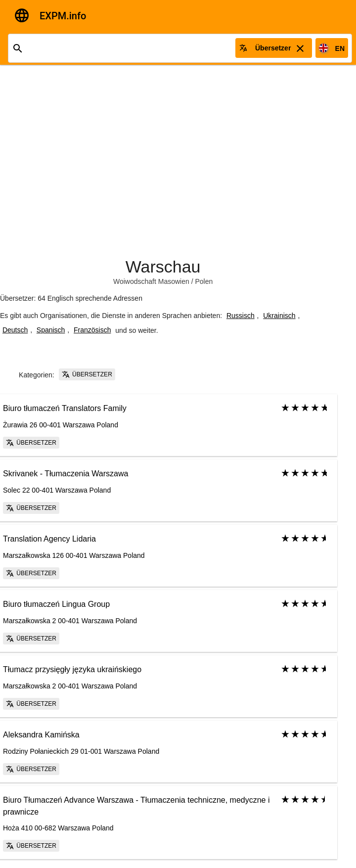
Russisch (241, 316)
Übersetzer (87, 374)
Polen (204, 281)
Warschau (163, 267)
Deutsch (15, 330)
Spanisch (51, 330)
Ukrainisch (279, 316)
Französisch (92, 330)
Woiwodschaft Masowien (151, 281)
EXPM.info (63, 16)
